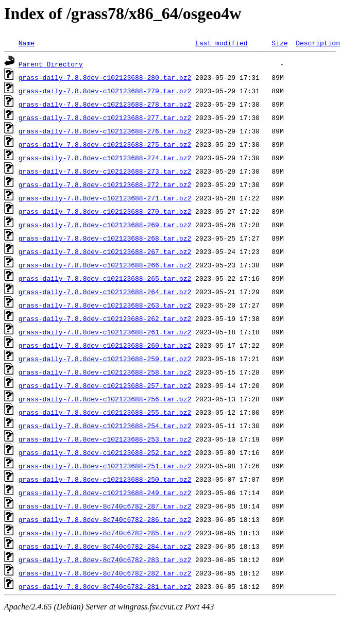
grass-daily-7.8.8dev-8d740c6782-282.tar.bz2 (105, 573)
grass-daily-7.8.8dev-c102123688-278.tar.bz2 (105, 104)
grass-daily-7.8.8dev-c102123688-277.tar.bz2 (105, 117)
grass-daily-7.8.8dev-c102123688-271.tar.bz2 (105, 198)
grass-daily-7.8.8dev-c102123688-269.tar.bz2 (105, 225)
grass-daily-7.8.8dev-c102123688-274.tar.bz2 (105, 158)
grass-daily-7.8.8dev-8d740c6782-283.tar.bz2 (105, 560)
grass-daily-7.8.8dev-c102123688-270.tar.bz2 (105, 211)
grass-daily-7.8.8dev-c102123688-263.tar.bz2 (105, 305)
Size (279, 43)
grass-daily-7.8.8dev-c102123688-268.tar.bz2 (105, 238)
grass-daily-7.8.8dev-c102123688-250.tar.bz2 (105, 479)
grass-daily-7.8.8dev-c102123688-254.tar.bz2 (105, 426)
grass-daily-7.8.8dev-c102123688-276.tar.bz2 (105, 131)
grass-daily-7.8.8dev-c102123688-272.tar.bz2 (105, 184)
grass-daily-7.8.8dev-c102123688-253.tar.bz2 (105, 439)
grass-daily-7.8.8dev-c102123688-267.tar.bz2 (105, 251)
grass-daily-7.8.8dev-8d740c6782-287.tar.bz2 (105, 506)
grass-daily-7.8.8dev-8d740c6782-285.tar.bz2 (105, 533)
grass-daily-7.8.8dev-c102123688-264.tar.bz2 (105, 292)
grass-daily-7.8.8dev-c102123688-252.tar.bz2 (105, 452)
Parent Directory (51, 64)
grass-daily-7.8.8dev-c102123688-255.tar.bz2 (105, 412)
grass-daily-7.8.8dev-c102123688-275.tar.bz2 (105, 144)
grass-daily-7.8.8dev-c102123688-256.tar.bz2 (105, 399)
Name (27, 43)
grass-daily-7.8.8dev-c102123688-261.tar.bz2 (105, 332)
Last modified (221, 43)
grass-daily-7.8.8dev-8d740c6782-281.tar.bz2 (105, 586)
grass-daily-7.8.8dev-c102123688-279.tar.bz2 (105, 91)
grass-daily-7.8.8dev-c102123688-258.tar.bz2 (105, 372)
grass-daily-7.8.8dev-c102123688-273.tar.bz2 (105, 171)
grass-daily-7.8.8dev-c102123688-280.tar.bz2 (105, 77)
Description (318, 43)
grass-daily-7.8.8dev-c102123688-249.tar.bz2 (105, 493)
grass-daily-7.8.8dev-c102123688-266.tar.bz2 (105, 265)
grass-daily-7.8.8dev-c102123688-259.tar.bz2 (105, 359)
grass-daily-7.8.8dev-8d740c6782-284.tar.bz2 (105, 546)
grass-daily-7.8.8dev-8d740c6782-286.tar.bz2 (105, 519)
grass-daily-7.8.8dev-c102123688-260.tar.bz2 (105, 345)
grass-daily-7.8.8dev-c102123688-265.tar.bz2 (105, 278)
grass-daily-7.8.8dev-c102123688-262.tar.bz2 (105, 318)
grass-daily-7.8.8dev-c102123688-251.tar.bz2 (105, 466)
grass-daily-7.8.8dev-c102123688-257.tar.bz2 (105, 385)
